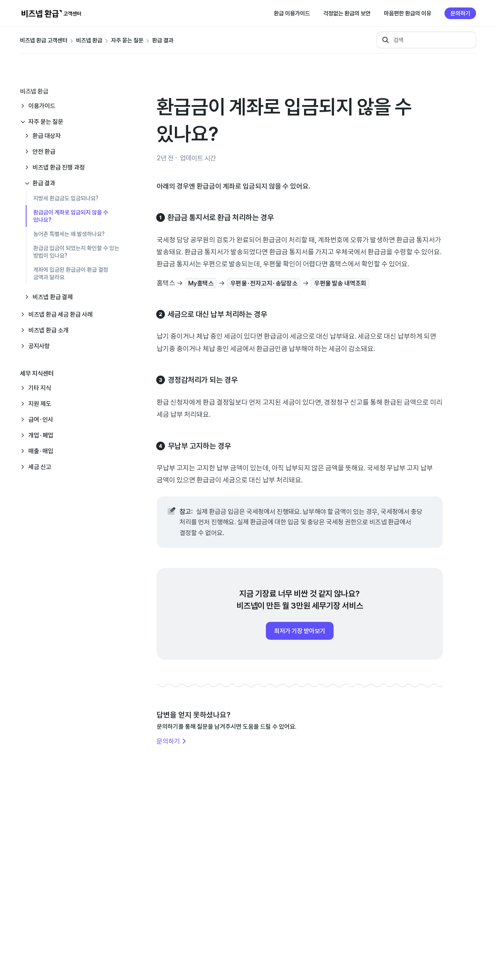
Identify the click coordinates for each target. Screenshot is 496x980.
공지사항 (39, 346)
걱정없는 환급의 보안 (347, 13)
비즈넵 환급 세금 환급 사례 (60, 314)
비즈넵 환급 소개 (48, 330)
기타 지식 (40, 388)
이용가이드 (42, 106)
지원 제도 (40, 404)
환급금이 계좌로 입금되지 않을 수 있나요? (71, 216)
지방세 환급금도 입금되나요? (66, 198)
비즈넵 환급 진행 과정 (59, 167)
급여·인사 (41, 419)
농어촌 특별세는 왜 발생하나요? (69, 234)
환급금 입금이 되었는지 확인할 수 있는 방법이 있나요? (76, 252)
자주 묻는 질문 (127, 40)
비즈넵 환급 (89, 40)
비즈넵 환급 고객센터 (44, 40)
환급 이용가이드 (292, 13)
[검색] (426, 40)
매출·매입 (41, 451)
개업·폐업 (41, 435)
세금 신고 (40, 467)
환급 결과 (163, 40)
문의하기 (460, 13)
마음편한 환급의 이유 (408, 13)
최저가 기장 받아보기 (300, 631)
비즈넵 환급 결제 (53, 297)
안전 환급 (44, 151)
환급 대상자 (47, 136)
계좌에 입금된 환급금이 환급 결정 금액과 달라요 (71, 273)
